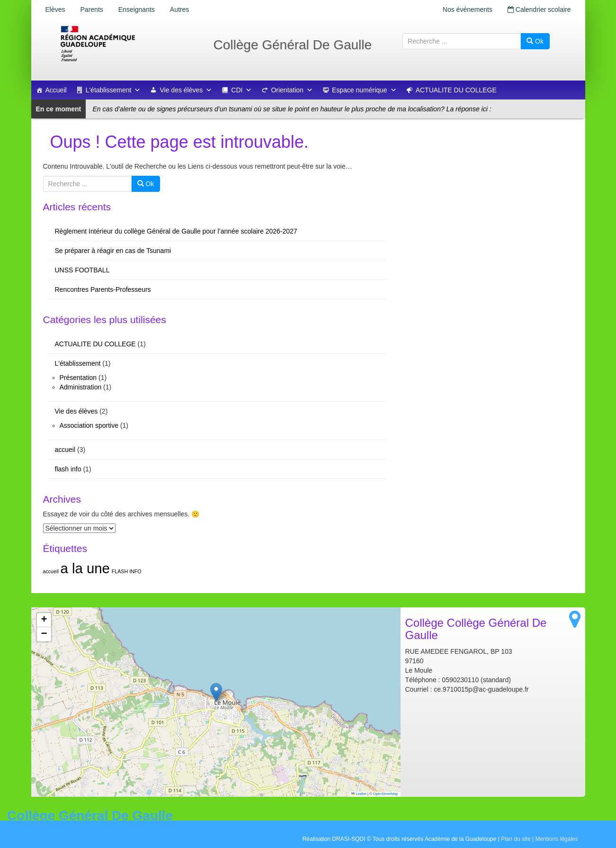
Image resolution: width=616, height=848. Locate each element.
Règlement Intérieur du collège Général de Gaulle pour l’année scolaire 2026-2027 (176, 231)
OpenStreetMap (386, 794)
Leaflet (359, 794)
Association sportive (89, 425)
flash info (68, 469)
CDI (241, 90)
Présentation (78, 378)
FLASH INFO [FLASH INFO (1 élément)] (127, 571)
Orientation (292, 90)
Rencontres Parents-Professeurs (103, 289)
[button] (216, 692)
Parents (92, 9)
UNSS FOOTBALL (82, 270)
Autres (179, 9)
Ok (535, 41)
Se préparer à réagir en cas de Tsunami (113, 251)
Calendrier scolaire (539, 9)
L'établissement (113, 90)
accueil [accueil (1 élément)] (51, 571)
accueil (65, 450)
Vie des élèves (186, 90)
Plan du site (516, 839)
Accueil (56, 90)
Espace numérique (364, 90)
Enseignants (137, 9)
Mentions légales (556, 839)
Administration (81, 387)
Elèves (55, 9)
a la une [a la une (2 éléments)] (85, 568)
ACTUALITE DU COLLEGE (456, 90)
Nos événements (468, 9)
